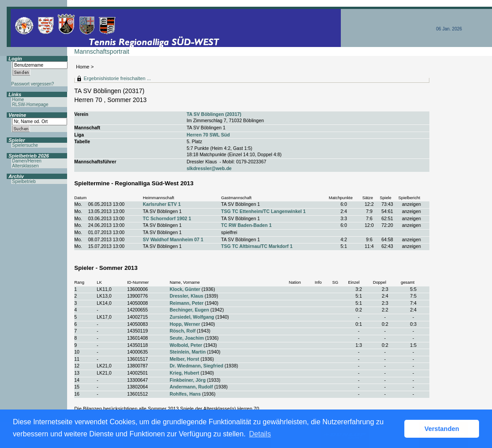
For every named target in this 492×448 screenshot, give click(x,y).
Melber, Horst (184, 359)
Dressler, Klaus (186, 296)
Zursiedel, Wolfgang (192, 317)
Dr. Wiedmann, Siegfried (196, 366)
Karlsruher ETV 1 (162, 204)
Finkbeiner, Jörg (188, 380)
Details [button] (260, 434)
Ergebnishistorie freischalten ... (117, 78)
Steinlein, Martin (188, 352)
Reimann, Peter (187, 303)
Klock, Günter (185, 289)
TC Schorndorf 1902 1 (167, 219)
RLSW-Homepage (30, 105)
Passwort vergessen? (33, 84)
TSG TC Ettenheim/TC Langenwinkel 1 (263, 211)
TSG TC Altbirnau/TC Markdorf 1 (257, 246)
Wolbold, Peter (186, 345)
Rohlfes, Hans (185, 394)
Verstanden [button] (442, 429)
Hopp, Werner (185, 324)
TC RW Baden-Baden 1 (246, 225)
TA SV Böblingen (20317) (214, 114)
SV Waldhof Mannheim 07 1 (173, 240)
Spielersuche (25, 145)
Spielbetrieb (24, 181)
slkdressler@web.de (209, 169)
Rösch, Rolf (182, 331)
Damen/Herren (27, 161)
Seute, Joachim (187, 338)
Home (83, 67)
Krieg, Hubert (184, 373)
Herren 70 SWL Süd (208, 135)
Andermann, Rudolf (191, 387)
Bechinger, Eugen (189, 310)
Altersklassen (25, 166)
